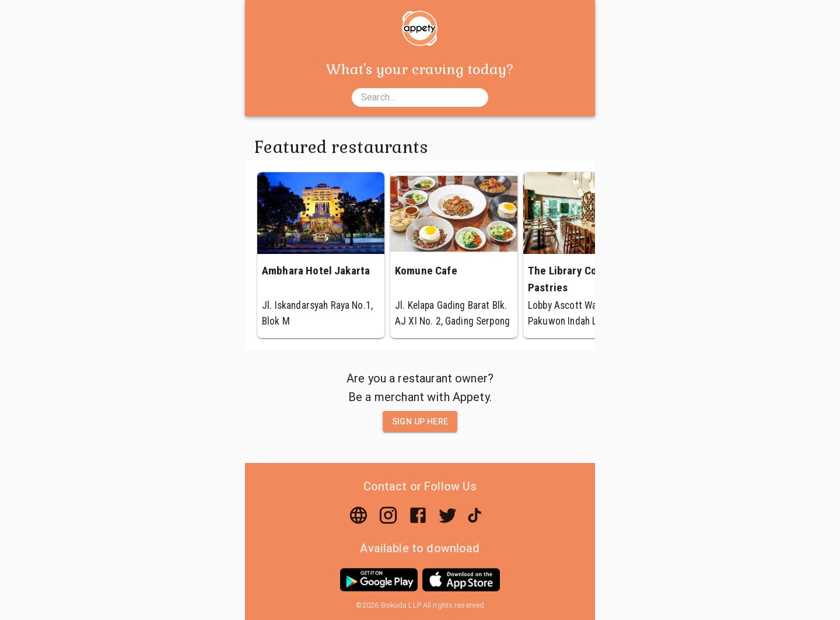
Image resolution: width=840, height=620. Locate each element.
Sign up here (420, 422)
